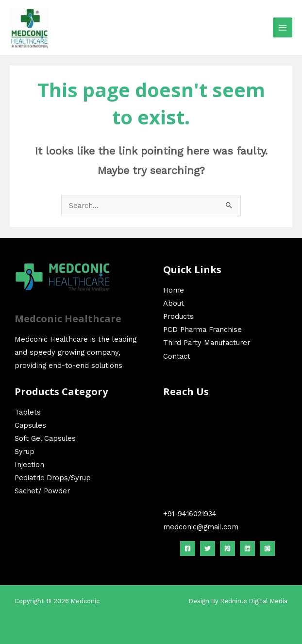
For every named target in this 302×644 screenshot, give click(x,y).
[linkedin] (247, 548)
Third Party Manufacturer (207, 343)
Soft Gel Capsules (45, 438)
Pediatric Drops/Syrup (53, 478)
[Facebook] (188, 548)
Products (178, 316)
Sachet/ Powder (42, 491)
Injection (29, 465)
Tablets (28, 412)
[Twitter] (208, 548)
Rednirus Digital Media (254, 601)
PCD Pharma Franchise (202, 330)
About (174, 303)
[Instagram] (267, 548)
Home (174, 290)
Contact (177, 356)
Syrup (25, 452)
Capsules (30, 425)
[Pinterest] (227, 548)
